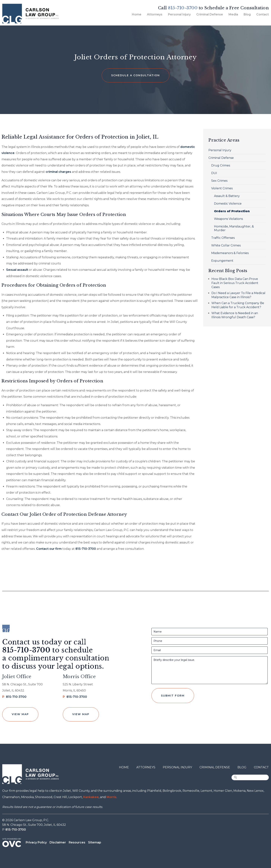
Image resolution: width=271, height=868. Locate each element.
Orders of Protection (232, 211)
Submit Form (173, 696)
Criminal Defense (210, 14)
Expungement (222, 261)
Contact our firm (49, 549)
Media (233, 14)
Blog (247, 14)
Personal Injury (179, 14)
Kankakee (91, 797)
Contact (263, 14)
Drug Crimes (221, 165)
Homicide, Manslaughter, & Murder (234, 228)
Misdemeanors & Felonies (230, 253)
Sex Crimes (219, 181)
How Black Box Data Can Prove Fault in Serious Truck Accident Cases (235, 283)
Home (137, 14)
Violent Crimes (222, 188)
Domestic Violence (228, 204)
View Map (20, 714)
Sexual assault (17, 270)
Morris (111, 797)
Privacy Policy (36, 842)
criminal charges (58, 172)
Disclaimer (58, 842)
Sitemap (95, 842)
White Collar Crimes (226, 245)
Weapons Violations (228, 219)
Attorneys (155, 14)
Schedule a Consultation (135, 75)
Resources (77, 842)
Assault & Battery (227, 196)
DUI (214, 173)
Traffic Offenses (223, 238)
